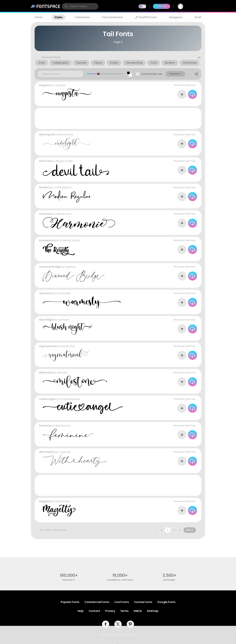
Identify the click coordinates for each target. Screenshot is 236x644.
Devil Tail (45, 161)
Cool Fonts (122, 602)
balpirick (70, 267)
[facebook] (106, 624)
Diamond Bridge (50, 267)
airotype (60, 85)
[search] (80, 6)
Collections (82, 17)
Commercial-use (152, 74)
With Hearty (47, 452)
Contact (94, 611)
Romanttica (47, 240)
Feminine (45, 426)
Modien (44, 187)
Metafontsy (66, 134)
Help (81, 611)
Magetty (45, 501)
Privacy (110, 611)
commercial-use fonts (120, 580)
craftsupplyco (62, 187)
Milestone (46, 373)
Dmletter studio (70, 240)
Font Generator (113, 17)
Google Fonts (166, 602)
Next (190, 530)
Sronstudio (64, 293)
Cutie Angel (47, 399)
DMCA (138, 611)
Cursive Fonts (143, 602)
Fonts (39, 17)
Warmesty (46, 293)
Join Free (197, 6)
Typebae (65, 452)
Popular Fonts (70, 602)
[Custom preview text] (60, 74)
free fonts (69, 580)
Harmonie (46, 214)
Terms (124, 611)
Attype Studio (64, 161)
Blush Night (47, 320)
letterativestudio (70, 399)
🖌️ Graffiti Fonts (146, 17)
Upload (161, 6)
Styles (59, 17)
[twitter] (118, 624)
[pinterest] (130, 624)
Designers (176, 17)
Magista (45, 85)
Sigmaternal (48, 346)
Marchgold (47, 134)
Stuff (198, 17)
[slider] (98, 74)
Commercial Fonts (97, 602)
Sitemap (153, 611)
